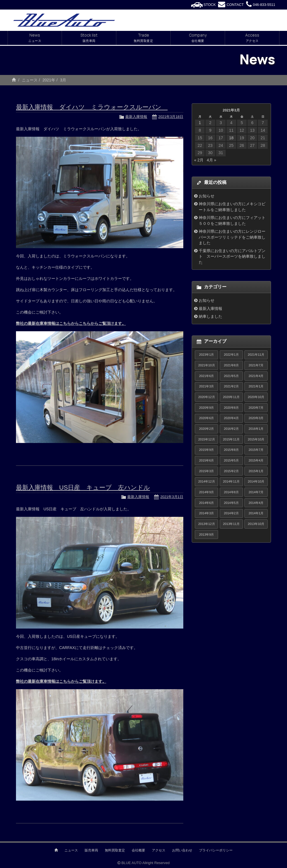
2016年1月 (256, 429)
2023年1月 (206, 355)
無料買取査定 (115, 850)
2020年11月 (231, 397)
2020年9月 (206, 408)
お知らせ (207, 196)
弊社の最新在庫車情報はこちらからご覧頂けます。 (61, 681)
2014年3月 (206, 513)
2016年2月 (231, 429)
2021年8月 (231, 365)
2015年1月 (256, 471)
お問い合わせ (182, 850)
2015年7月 (256, 450)
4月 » (211, 160)
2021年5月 (231, 376)
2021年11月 (256, 355)
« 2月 (199, 160)
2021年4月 (256, 376)
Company (198, 38)
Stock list (89, 38)
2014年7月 (256, 492)
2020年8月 (231, 408)
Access (252, 38)
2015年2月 (231, 471)
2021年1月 (256, 386)
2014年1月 (256, 513)
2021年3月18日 (171, 117)
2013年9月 (206, 534)
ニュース (30, 80)
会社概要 (138, 850)
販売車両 (91, 850)
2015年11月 (231, 439)
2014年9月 (206, 492)
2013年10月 (256, 524)
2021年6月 (206, 376)
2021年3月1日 (172, 497)
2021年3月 (206, 386)
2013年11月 (231, 524)
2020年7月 (256, 408)
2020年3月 (256, 418)
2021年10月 (206, 365)
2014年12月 (206, 481)
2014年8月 (231, 492)
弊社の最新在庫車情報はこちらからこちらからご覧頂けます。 (71, 323)
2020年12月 (206, 397)
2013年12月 (206, 524)
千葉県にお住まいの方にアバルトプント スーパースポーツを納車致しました (232, 256)
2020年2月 (206, 429)
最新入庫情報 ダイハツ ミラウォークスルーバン (92, 107)
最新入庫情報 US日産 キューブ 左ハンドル (83, 487)
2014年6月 (206, 503)
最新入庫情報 (136, 117)
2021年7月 (256, 365)
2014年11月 (231, 481)
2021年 (49, 80)
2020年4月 (231, 418)
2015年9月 (206, 450)
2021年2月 (231, 386)
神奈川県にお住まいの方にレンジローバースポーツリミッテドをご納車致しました (232, 237)
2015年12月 (206, 439)
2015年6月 (206, 460)
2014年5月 (231, 503)
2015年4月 (256, 460)
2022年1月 (231, 355)
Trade (143, 38)
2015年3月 (206, 471)
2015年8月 (231, 450)
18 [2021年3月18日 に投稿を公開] (231, 138)
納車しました (210, 316)
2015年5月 (231, 460)
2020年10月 (256, 397)
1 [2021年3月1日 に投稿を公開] (200, 123)
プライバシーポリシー (216, 850)
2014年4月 (256, 503)
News (35, 38)
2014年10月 (256, 481)
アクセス (159, 850)
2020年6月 (206, 418)
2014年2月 (231, 513)
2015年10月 (256, 439)
